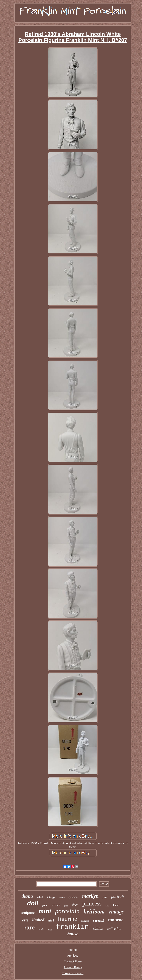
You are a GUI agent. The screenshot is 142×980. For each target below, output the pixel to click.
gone (45, 905)
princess (92, 903)
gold (66, 906)
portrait (118, 896)
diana (27, 896)
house (73, 934)
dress (50, 930)
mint (45, 911)
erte (25, 920)
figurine (67, 919)
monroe (116, 920)
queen (73, 897)
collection (114, 929)
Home (73, 950)
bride (41, 929)
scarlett (56, 905)
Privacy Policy (73, 967)
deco (75, 905)
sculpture (28, 913)
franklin (72, 927)
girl (51, 920)
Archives (73, 956)
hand (116, 905)
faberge (51, 897)
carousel (99, 921)
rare (29, 928)
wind (40, 897)
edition (98, 929)
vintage (116, 912)
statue (62, 897)
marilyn (90, 896)
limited (38, 920)
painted (85, 921)
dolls (107, 906)
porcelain (67, 911)
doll (33, 903)
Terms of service (73, 973)
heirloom (94, 912)
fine (105, 897)
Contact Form (73, 961)
